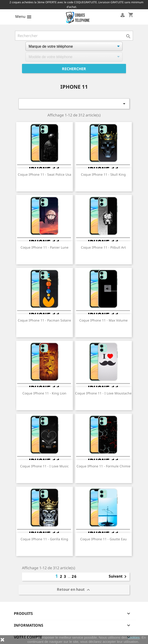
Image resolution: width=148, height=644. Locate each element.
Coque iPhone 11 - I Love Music (44, 466)
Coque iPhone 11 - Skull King (103, 174)
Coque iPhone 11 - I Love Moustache (103, 393)
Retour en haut (74, 590)
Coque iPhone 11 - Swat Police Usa (45, 174)
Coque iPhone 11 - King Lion (44, 393)
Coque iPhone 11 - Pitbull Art (103, 247)
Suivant (118, 577)
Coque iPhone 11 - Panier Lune (45, 247)
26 (74, 576)
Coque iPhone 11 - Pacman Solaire (44, 320)
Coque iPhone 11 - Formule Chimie (103, 466)
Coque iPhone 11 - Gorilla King (44, 539)
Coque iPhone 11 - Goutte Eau (103, 539)
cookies (134, 637)
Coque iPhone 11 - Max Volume (103, 320)
